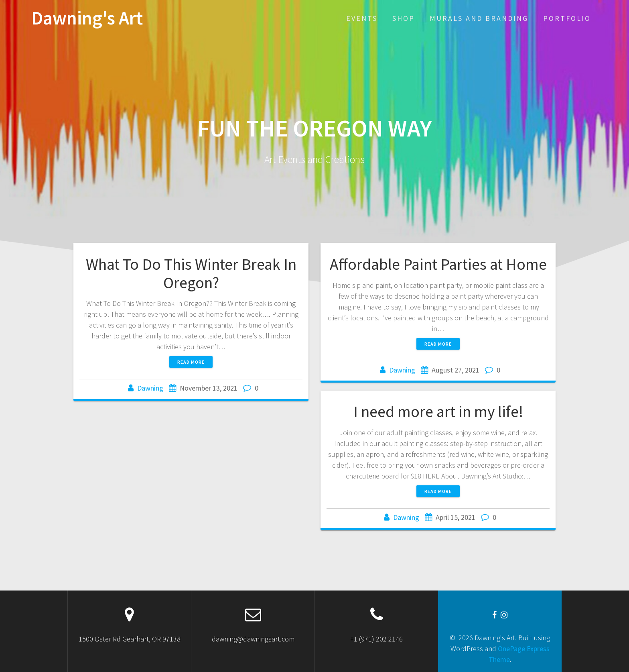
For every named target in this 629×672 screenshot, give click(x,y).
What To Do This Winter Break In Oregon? (191, 273)
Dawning (150, 388)
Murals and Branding (479, 18)
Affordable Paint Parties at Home (438, 264)
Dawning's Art (87, 18)
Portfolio (567, 18)
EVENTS (362, 18)
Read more (191, 362)
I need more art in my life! (438, 411)
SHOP (404, 18)
